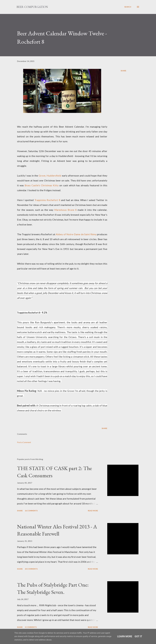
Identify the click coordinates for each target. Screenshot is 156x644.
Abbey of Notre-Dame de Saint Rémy (76, 234)
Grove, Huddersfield (50, 176)
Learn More (125, 636)
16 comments (31, 511)
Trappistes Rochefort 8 (47, 200)
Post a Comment (24, 442)
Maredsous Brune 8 (66, 210)
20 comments (31, 569)
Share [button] (123, 71)
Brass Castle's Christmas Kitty (42, 185)
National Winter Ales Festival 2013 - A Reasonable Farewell (57, 530)
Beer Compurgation (32, 7)
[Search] (128, 7)
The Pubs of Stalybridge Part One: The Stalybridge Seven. (53, 588)
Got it (138, 636)
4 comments (31, 627)
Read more (93, 511)
